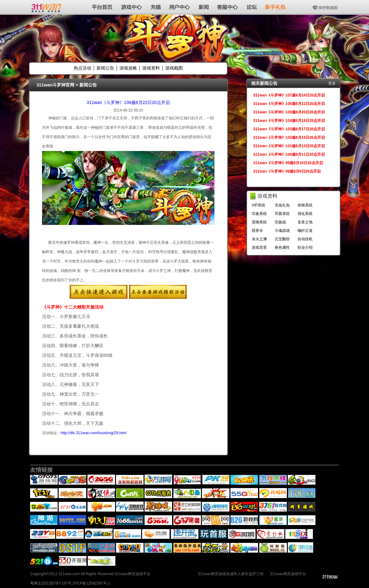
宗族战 (280, 222)
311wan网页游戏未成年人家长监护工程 (231, 574)
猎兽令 (257, 231)
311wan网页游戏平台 (288, 574)
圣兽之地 (305, 222)
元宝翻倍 (282, 239)
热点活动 (82, 68)
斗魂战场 (282, 231)
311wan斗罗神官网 (56, 85)
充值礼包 (282, 205)
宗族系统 (259, 214)
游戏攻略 (128, 68)
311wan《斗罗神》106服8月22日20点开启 (128, 102)
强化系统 (305, 214)
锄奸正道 (305, 231)
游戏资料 (151, 68)
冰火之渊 (259, 239)
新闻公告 (105, 68)
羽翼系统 (282, 214)
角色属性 (282, 247)
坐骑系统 (305, 205)
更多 (332, 83)
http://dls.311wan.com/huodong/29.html (94, 433)
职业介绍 (305, 247)
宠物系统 (259, 222)
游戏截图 (174, 68)
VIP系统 (258, 205)
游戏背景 (259, 247)
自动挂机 (305, 239)
